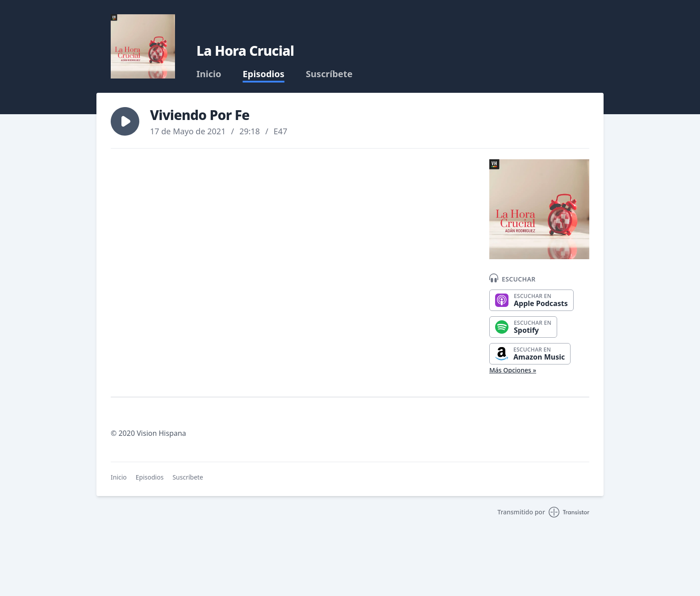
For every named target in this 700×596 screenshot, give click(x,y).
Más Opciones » (513, 370)
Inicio (209, 74)
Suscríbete (329, 74)
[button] (125, 121)
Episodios (264, 74)
